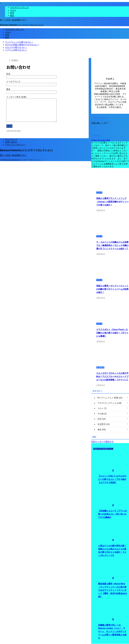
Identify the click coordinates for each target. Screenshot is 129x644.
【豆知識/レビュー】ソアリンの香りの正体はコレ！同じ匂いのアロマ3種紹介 (112, 514)
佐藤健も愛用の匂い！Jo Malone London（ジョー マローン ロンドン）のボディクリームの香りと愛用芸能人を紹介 (112, 632)
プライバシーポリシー (15, 145)
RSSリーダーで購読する (102, 442)
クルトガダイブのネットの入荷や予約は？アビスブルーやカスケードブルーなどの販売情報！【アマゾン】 (112, 376)
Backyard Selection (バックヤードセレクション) (22, 25)
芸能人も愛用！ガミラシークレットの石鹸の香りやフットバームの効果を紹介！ (112, 289)
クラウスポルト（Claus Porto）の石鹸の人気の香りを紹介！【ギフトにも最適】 (112, 333)
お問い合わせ (11, 142)
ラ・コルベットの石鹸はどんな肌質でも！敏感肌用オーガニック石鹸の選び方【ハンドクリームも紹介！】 (112, 245)
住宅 (7, 35)
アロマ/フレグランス (14, 29)
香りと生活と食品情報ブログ (13, 155)
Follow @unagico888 (101, 140)
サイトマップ (11, 139)
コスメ (8, 32)
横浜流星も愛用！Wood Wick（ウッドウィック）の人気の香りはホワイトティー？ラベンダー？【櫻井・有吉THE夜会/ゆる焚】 (112, 590)
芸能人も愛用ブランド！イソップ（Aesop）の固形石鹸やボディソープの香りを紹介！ (112, 202)
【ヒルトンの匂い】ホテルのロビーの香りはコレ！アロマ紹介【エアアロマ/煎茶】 (112, 479)
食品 (7, 37)
